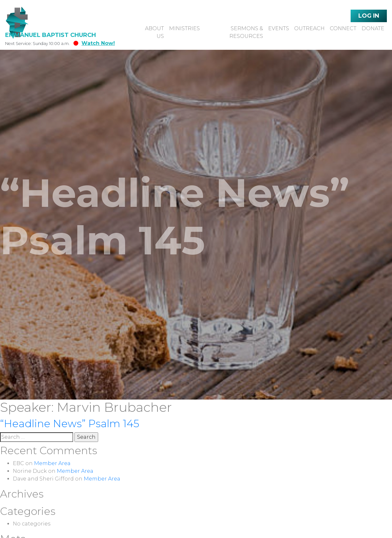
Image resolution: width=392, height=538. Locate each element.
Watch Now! (94, 43)
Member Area (52, 463)
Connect (343, 28)
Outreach (309, 28)
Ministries (184, 28)
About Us (154, 32)
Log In (369, 16)
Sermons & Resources (246, 32)
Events (279, 28)
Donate (373, 28)
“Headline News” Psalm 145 (70, 423)
